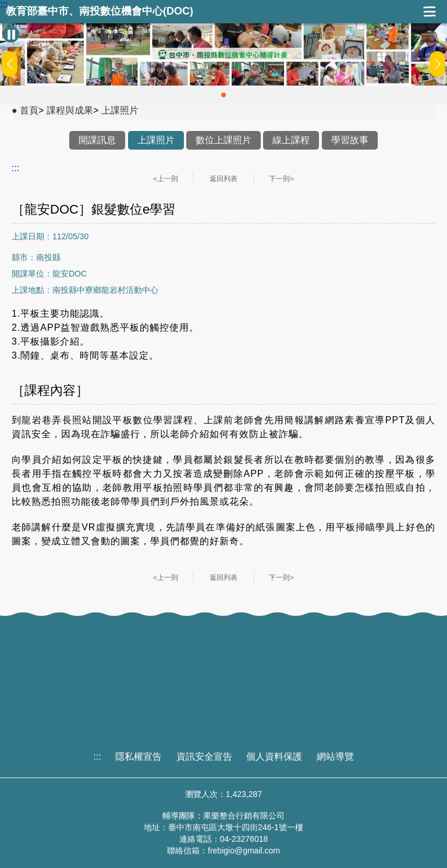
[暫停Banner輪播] (11, 34)
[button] (223, 95)
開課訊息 (97, 140)
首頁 (29, 110)
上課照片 (120, 110)
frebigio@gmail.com (244, 851)
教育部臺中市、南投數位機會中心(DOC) (100, 11)
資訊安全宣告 (204, 757)
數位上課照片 (223, 140)
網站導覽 (335, 757)
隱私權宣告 (139, 757)
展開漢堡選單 (430, 12)
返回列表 (223, 179)
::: (4, 5)
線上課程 (291, 140)
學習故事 (350, 140)
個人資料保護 (274, 757)
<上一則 (166, 179)
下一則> (281, 179)
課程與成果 (70, 110)
